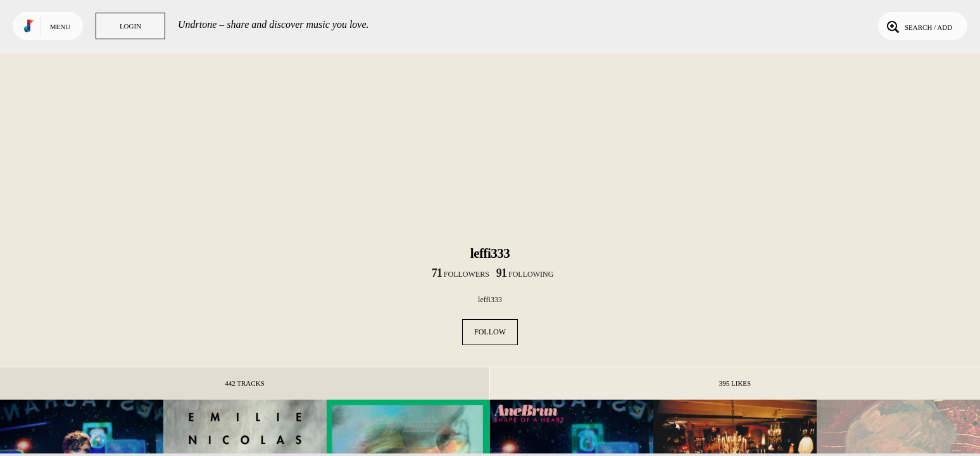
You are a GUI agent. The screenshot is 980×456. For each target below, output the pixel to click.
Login (130, 26)
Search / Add (918, 26)
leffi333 (490, 300)
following (525, 274)
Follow (490, 332)
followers (461, 274)
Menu (60, 27)
